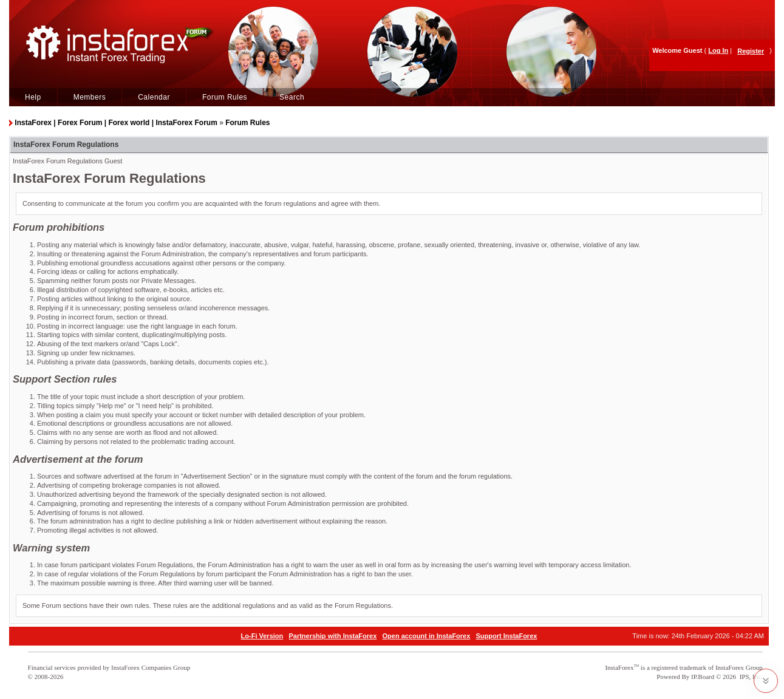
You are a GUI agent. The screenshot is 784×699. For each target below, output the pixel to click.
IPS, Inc (750, 677)
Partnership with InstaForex (332, 636)
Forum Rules (225, 97)
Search (292, 97)
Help (33, 97)
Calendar (154, 97)
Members (90, 97)
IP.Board (703, 677)
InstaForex (619, 667)
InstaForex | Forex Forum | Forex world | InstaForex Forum (116, 123)
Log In (718, 50)
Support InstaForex (507, 636)
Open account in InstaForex (427, 636)
